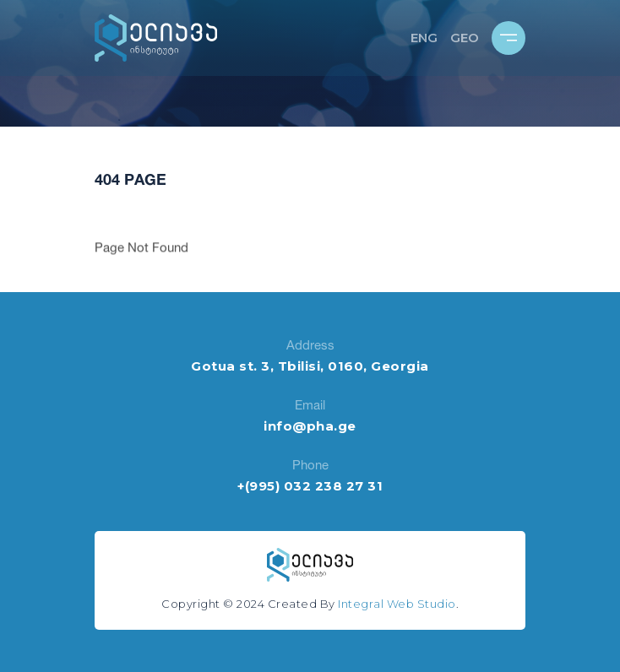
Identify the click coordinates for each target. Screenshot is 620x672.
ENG (424, 38)
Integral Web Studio (397, 604)
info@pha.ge (310, 426)
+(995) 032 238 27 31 (310, 486)
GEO (465, 38)
